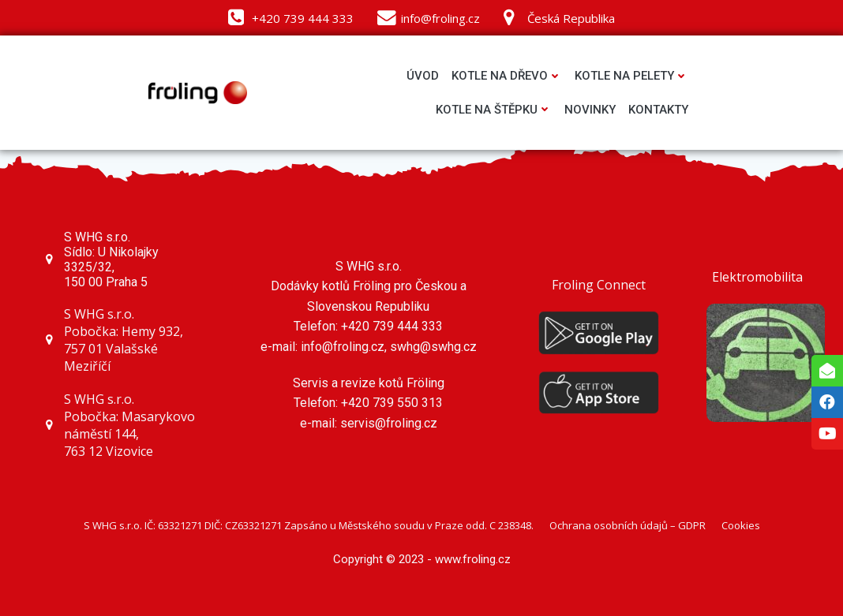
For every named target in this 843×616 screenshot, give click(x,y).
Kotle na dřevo (507, 76)
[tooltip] (827, 371)
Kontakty (658, 110)
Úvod (423, 76)
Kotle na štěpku (494, 110)
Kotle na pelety (631, 76)
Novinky (590, 110)
